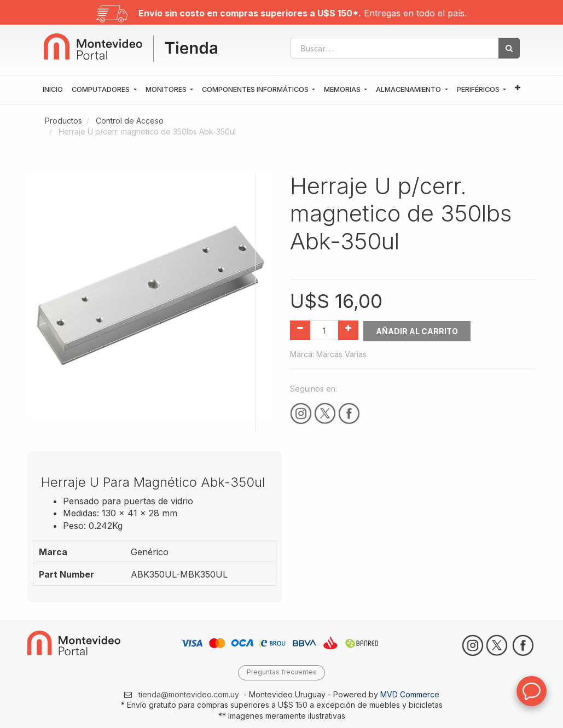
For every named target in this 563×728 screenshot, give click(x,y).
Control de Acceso (130, 121)
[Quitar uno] (300, 330)
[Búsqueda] (509, 48)
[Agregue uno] (348, 330)
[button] (518, 88)
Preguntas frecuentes (282, 672)
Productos (63, 121)
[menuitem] (53, 90)
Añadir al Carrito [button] (417, 331)
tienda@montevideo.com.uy (189, 694)
